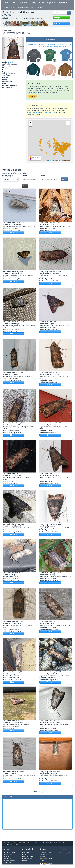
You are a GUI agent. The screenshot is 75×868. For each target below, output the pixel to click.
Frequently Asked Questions (10, 861)
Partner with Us (27, 858)
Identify (33, 3)
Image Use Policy (61, 843)
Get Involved (24, 3)
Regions (41, 3)
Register (25, 860)
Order (43, 176)
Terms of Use (38, 843)
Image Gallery (51, 3)
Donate (39, 8)
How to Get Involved (26, 853)
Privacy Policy (49, 843)
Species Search (23, 8)
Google (59, 161)
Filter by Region (8, 176)
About (13, 3)
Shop (32, 8)
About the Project (10, 852)
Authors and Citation (8, 855)
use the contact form (49, 112)
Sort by (24, 176)
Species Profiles (10, 8)
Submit (64, 179)
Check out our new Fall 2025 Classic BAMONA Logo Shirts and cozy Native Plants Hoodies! (49, 45)
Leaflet (49, 161)
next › (40, 791)
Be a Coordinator (28, 856)
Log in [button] (57, 18)
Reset (25, 186)
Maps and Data (64, 3)
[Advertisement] (37, 814)
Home (6, 3)
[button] (4, 48)
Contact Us (9, 844)
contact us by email (33, 112)
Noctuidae (11, 62)
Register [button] (58, 23)
